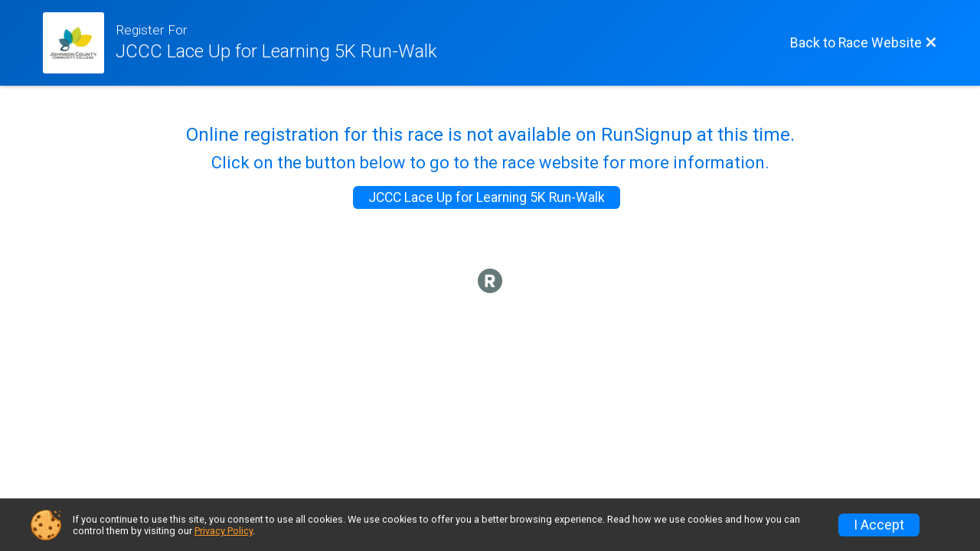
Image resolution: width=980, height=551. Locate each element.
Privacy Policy (224, 531)
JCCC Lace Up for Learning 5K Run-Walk (487, 197)
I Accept (879, 525)
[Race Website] (79, 43)
